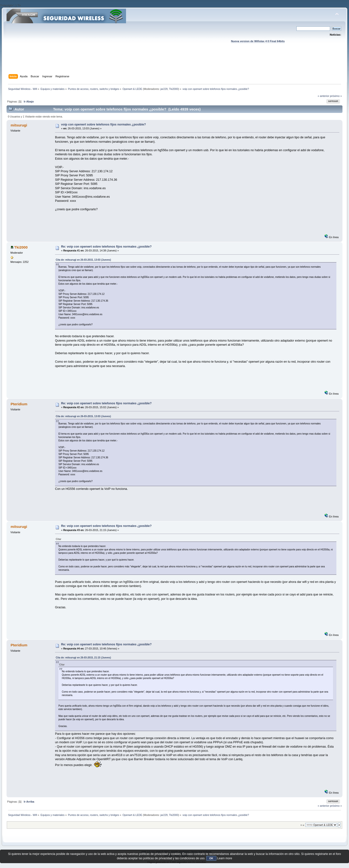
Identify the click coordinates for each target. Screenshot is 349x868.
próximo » (336, 96)
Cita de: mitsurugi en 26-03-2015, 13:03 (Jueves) (83, 260)
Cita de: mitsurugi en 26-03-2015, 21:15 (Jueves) (83, 658)
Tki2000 (174, 89)
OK (211, 858)
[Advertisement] (174, 63)
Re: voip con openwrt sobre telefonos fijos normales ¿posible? (106, 247)
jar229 (164, 89)
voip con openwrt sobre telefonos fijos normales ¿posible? (103, 125)
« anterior (323, 96)
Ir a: (302, 825)
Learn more (225, 858)
